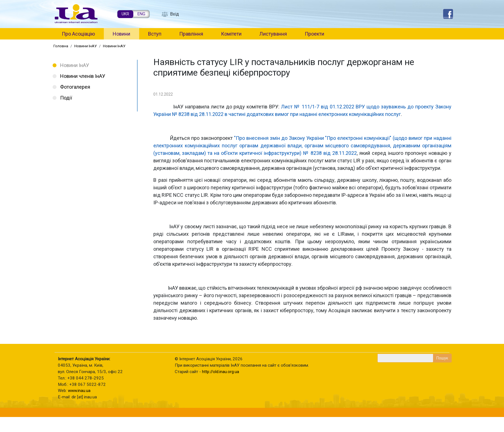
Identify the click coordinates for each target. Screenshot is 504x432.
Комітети (231, 34)
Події (66, 98)
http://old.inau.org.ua (221, 372)
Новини (121, 34)
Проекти (314, 34)
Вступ (155, 34)
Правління (191, 34)
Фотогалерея (75, 87)
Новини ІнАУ (86, 46)
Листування (273, 34)
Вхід (174, 14)
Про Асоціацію (78, 34)
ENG (141, 14)
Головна (61, 46)
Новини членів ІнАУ (83, 76)
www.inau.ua (79, 391)
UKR (125, 14)
